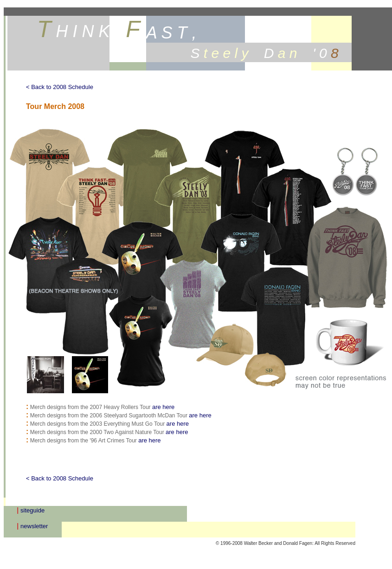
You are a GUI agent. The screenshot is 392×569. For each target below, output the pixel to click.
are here (163, 407)
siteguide (32, 510)
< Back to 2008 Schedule (60, 87)
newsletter (34, 526)
